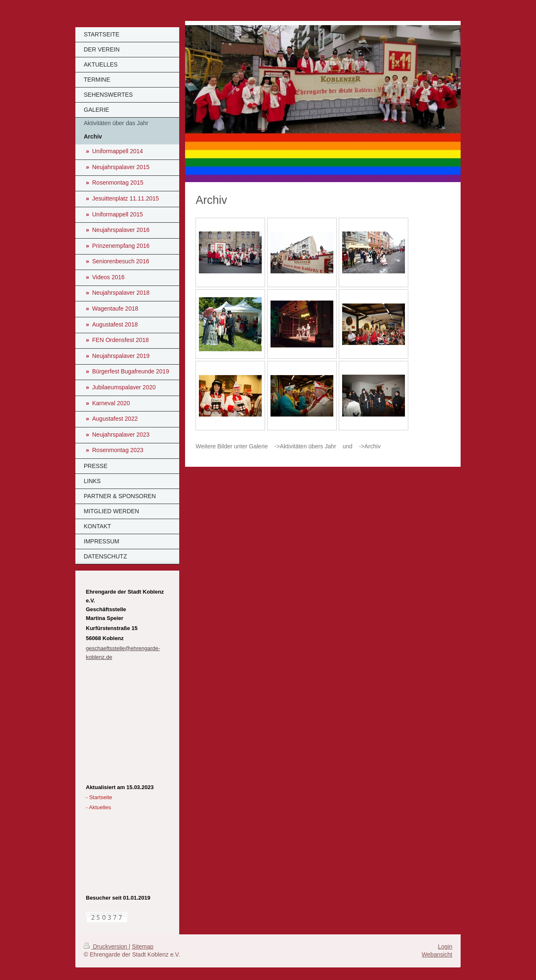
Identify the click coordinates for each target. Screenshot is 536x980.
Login (445, 947)
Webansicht (437, 954)
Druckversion (106, 947)
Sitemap (143, 947)
